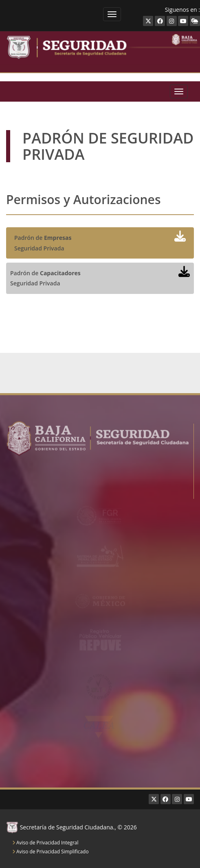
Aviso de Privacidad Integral (45, 842)
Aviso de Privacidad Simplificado (51, 851)
